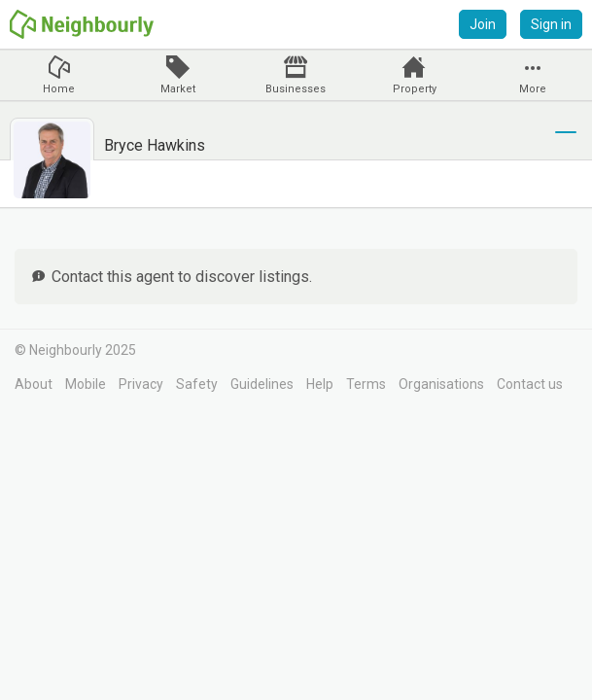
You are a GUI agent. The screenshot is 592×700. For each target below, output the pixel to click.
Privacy (141, 384)
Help (320, 384)
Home (59, 89)
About (34, 384)
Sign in (551, 24)
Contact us (530, 384)
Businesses (296, 89)
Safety (197, 384)
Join (483, 24)
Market (178, 89)
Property (415, 89)
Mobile (86, 384)
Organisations (441, 384)
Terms (366, 384)
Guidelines (262, 384)
